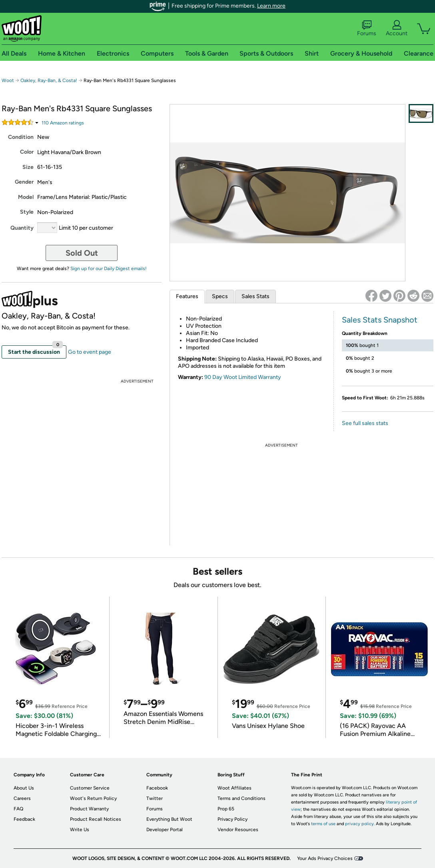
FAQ (18, 809)
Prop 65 (226, 809)
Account (397, 28)
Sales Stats (255, 296)
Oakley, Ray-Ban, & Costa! (49, 80)
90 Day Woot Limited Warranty (243, 377)
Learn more (271, 6)
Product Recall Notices (96, 819)
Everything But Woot (169, 819)
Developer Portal (165, 830)
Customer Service (90, 788)
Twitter (155, 798)
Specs (220, 296)
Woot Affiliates (234, 788)
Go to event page (90, 352)
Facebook (157, 788)
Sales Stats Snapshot (380, 320)
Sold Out (82, 253)
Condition (21, 137)
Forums (367, 28)
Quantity (22, 228)
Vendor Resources (238, 830)
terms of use (323, 824)
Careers (22, 798)
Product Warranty (89, 809)
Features (187, 296)
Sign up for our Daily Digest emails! (109, 269)
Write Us (80, 830)
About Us (24, 788)
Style (27, 212)
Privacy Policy (232, 819)
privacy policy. (360, 824)
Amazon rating (63, 123)
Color (27, 152)
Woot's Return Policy (93, 798)
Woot (8, 80)
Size (28, 167)
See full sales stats (365, 423)
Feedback (24, 819)
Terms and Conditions (241, 798)
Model (26, 197)
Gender (24, 182)
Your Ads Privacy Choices (325, 858)
